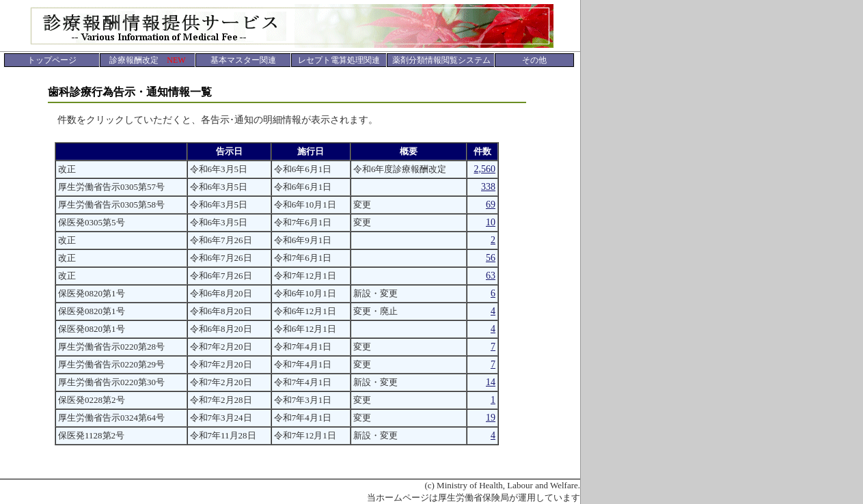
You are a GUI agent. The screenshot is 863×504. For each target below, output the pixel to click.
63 (491, 276)
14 (491, 382)
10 (491, 222)
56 (491, 258)
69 (491, 205)
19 (491, 418)
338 (488, 187)
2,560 (485, 169)
